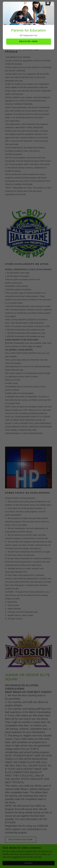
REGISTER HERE (28, 41)
